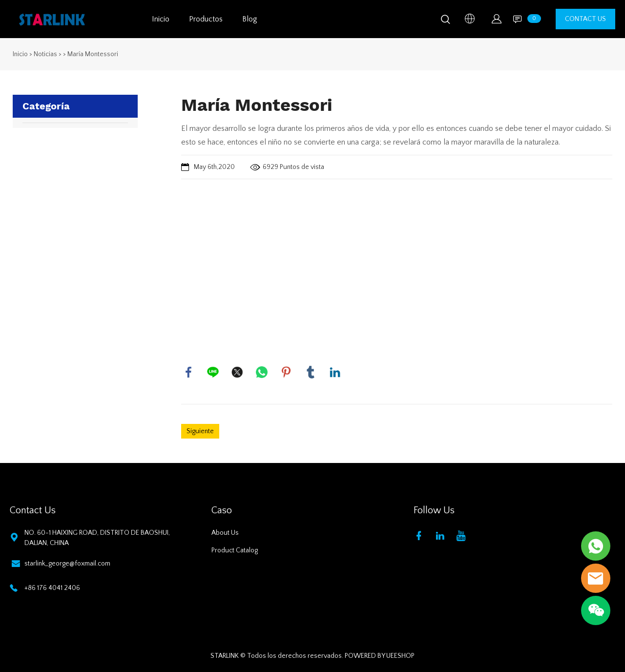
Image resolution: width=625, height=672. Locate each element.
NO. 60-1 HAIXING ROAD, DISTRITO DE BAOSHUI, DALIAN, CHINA (97, 538)
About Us (225, 533)
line (213, 372)
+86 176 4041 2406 (52, 588)
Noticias (45, 54)
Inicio (161, 19)
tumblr (311, 372)
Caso (222, 510)
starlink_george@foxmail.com (67, 564)
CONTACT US (585, 19)
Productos (206, 19)
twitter (237, 372)
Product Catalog (235, 550)
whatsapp (262, 372)
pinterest (286, 372)
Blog (250, 19)
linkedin (335, 372)
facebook (188, 372)
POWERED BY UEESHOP (380, 656)
